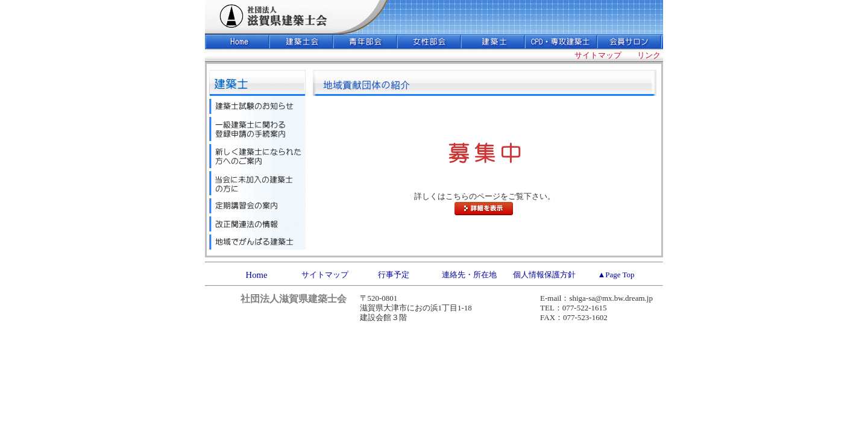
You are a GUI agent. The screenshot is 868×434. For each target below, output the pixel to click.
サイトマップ (325, 275)
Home (257, 275)
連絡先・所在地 (469, 275)
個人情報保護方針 (544, 275)
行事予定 (394, 275)
